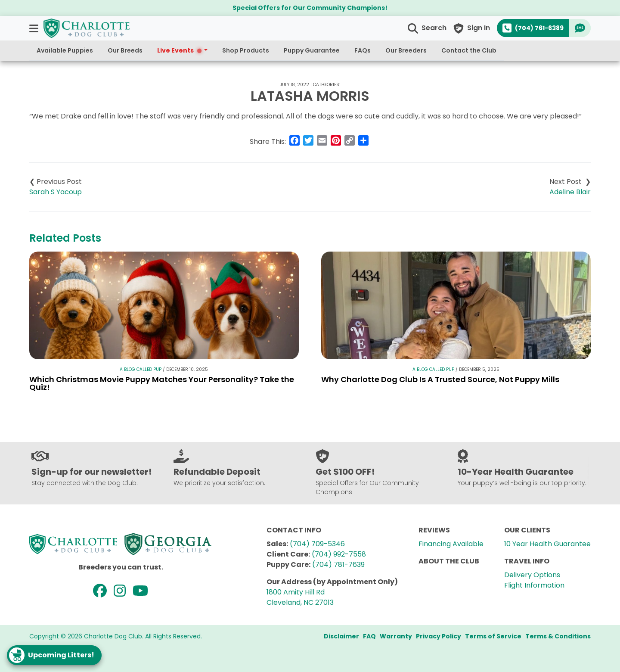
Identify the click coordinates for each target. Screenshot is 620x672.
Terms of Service (493, 636)
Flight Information (534, 585)
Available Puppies (65, 50)
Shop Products (246, 50)
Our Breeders (406, 50)
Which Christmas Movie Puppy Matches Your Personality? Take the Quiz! (162, 383)
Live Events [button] (180, 50)
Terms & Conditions (558, 636)
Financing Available (451, 544)
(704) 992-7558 (339, 554)
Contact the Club (469, 50)
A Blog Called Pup (141, 369)
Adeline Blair (570, 192)
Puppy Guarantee (312, 50)
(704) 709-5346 (317, 544)
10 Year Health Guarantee (547, 544)
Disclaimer (341, 636)
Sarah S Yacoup (56, 192)
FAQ (369, 636)
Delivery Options (532, 575)
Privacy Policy (439, 636)
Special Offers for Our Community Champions (309, 8)
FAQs (363, 50)
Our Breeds (125, 50)
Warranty (396, 636)
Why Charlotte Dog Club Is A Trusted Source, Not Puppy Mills (440, 379)
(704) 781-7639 (338, 565)
